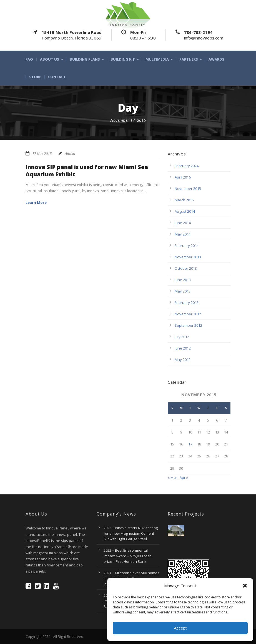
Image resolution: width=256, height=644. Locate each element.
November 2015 (188, 189)
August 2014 (185, 211)
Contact (57, 77)
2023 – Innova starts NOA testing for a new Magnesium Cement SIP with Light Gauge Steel (131, 533)
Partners (189, 59)
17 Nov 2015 (42, 153)
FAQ (29, 59)
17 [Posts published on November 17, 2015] (190, 444)
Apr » (184, 477)
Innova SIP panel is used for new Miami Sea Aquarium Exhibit (87, 171)
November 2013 (188, 257)
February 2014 (187, 246)
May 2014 (183, 234)
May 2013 (183, 291)
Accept (180, 628)
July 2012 (182, 337)
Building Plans (85, 59)
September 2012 (188, 325)
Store (35, 77)
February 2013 (187, 303)
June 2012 (183, 348)
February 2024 (187, 166)
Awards (216, 59)
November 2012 (188, 314)
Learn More (36, 202)
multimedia (157, 59)
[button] (245, 586)
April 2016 (183, 177)
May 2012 (183, 360)
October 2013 (186, 268)
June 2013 (183, 280)
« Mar (172, 477)
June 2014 (183, 223)
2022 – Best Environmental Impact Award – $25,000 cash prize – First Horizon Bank (128, 556)
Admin (70, 153)
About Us (50, 59)
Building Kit (123, 59)
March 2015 (184, 200)
